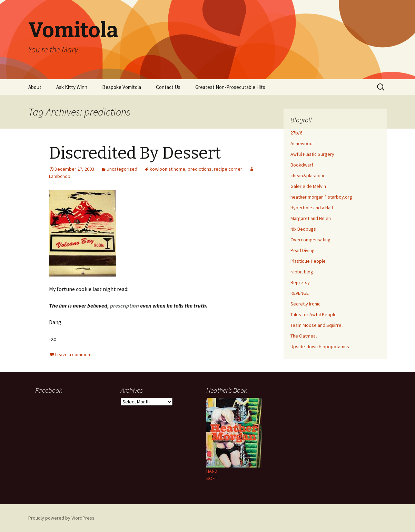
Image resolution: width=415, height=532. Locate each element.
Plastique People (308, 261)
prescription (125, 305)
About (35, 87)
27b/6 (296, 133)
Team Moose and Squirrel (317, 325)
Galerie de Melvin (308, 186)
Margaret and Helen (311, 218)
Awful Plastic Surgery (312, 154)
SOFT (212, 478)
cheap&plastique (308, 175)
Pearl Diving (303, 250)
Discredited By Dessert (135, 153)
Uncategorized (122, 169)
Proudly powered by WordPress (61, 518)
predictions (200, 169)
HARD (212, 471)
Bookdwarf (302, 165)
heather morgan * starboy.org (321, 197)
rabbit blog (302, 272)
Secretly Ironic (305, 304)
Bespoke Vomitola (122, 87)
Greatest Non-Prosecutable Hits (230, 87)
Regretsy (300, 282)
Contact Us (168, 87)
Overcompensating (310, 240)
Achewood (302, 143)
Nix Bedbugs (303, 229)
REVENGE (300, 293)
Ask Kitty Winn (72, 87)
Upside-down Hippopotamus (320, 347)
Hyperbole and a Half (312, 208)
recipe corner (228, 169)
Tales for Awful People (314, 314)
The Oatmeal (304, 336)
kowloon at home (167, 169)
